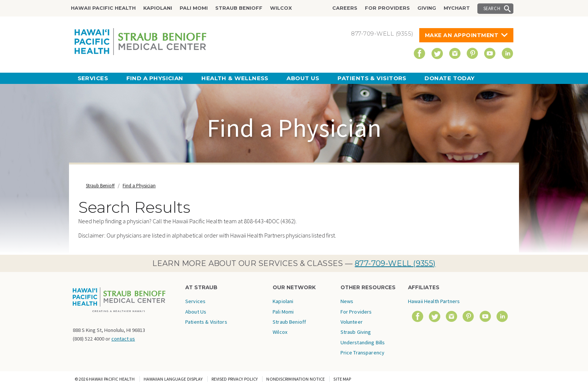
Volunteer (352, 322)
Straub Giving (356, 332)
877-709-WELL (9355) (395, 263)
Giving (427, 8)
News (347, 301)
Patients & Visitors (372, 78)
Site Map (342, 379)
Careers (345, 8)
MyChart (457, 8)
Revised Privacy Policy (235, 379)
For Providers (387, 8)
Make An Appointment (462, 35)
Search (492, 8)
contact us (123, 339)
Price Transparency (363, 353)
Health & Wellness (235, 78)
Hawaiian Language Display (173, 379)
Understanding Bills (363, 342)
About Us (303, 78)
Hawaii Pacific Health (103, 8)
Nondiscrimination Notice (295, 379)
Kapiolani (158, 8)
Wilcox (281, 8)
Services (93, 78)
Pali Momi (194, 8)
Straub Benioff (239, 8)
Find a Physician (155, 78)
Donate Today (449, 78)
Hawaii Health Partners (434, 301)
